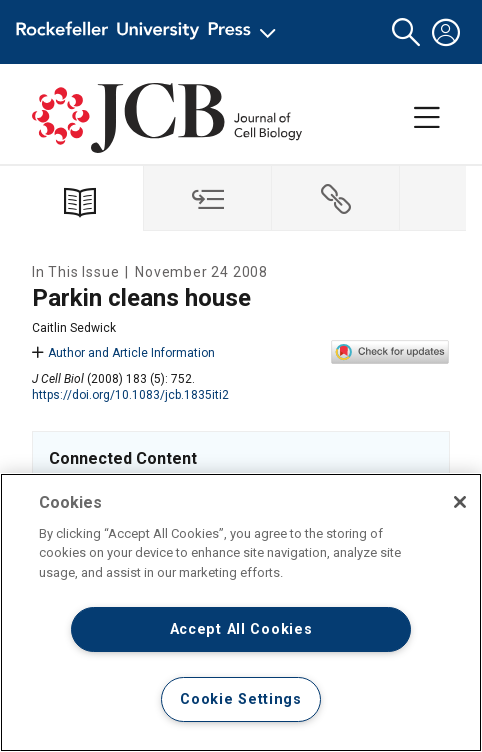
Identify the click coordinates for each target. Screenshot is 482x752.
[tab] (208, 198)
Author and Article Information (123, 353)
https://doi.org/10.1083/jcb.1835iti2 (130, 395)
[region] (241, 612)
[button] (406, 32)
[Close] (460, 502)
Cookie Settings (241, 699)
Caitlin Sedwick (74, 328)
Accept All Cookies (241, 629)
